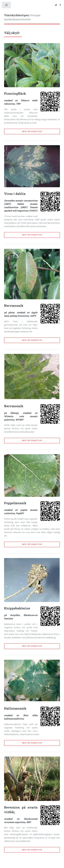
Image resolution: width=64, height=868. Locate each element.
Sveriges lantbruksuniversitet (22, 17)
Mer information (32, 131)
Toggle (7, 6)
